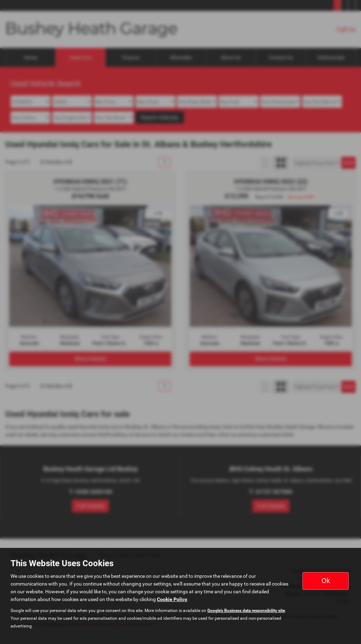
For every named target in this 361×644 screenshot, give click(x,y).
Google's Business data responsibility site (246, 611)
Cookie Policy (172, 599)
